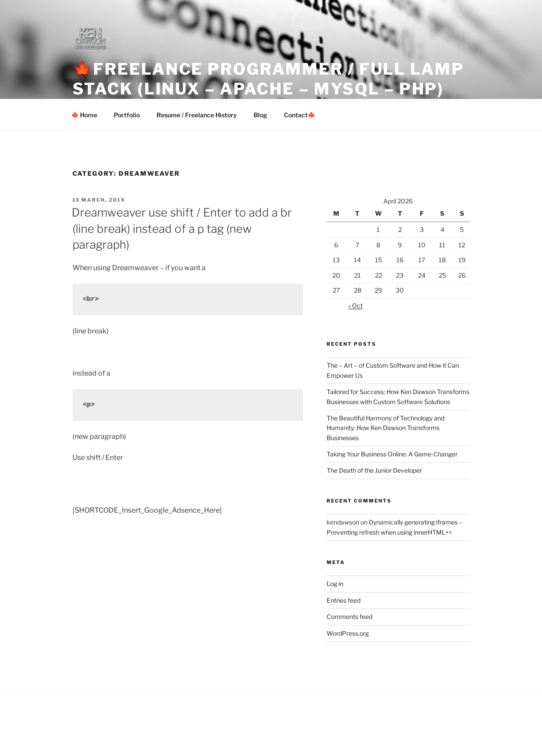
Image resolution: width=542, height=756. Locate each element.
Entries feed (344, 600)
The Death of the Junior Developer (374, 470)
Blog (260, 115)
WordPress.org (348, 633)
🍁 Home (84, 115)
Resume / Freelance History (197, 115)
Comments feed (349, 617)
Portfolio (127, 115)
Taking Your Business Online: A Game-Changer (392, 454)
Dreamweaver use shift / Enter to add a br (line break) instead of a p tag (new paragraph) (182, 228)
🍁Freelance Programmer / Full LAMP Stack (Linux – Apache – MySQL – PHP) (268, 79)
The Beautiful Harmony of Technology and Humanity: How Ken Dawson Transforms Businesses (386, 428)
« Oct (355, 306)
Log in (335, 584)
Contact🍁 (300, 115)
